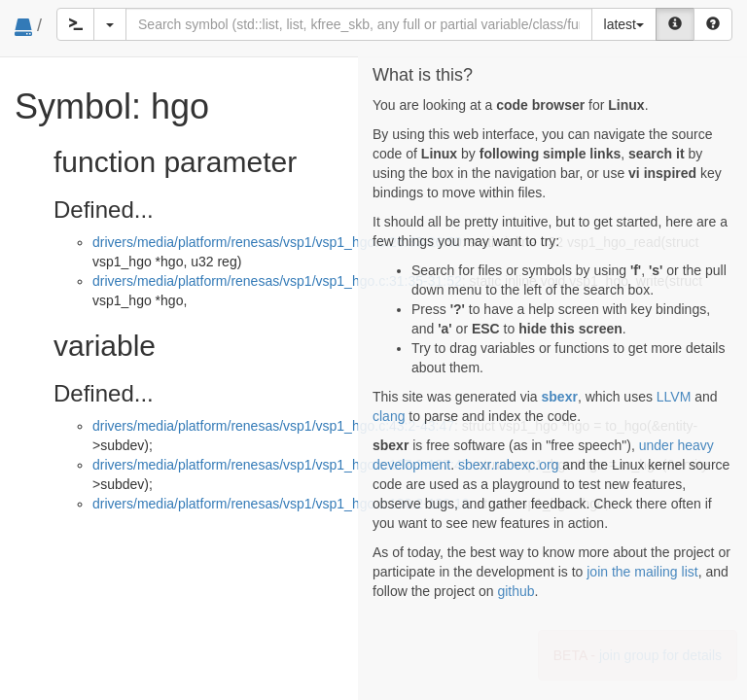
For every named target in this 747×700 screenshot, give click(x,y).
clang (389, 416)
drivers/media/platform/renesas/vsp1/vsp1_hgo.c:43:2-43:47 (273, 426)
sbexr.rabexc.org (509, 465)
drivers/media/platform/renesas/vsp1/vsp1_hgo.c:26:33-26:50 (277, 242)
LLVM (674, 397)
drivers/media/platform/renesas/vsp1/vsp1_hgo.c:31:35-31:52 (277, 281)
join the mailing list (642, 572)
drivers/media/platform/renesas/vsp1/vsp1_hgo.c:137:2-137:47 (281, 465)
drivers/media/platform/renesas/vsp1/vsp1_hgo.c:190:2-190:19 (281, 504)
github (516, 591)
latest (624, 24)
